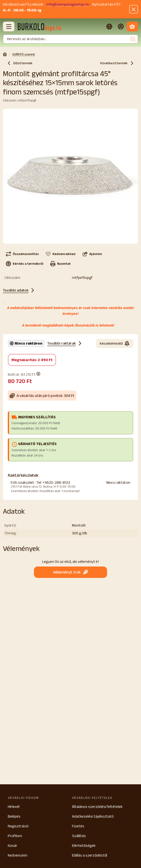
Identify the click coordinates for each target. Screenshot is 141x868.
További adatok (19, 290)
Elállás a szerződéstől (90, 855)
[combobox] (70, 39)
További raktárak (65, 343)
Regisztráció (18, 826)
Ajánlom (92, 254)
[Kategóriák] (9, 27)
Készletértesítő (115, 343)
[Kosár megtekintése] (132, 27)
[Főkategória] (5, 55)
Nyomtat (60, 263)
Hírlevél (14, 807)
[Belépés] (121, 27)
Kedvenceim (18, 855)
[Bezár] (134, 9)
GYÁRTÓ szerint (24, 54)
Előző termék (20, 63)
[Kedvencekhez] (61, 254)
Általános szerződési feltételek (97, 807)
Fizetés (78, 826)
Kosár (13, 845)
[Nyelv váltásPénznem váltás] (109, 27)
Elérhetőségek (84, 845)
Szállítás (79, 836)
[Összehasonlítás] (22, 254)
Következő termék (117, 63)
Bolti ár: (24, 374)
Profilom (15, 836)
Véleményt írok (70, 572)
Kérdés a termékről (25, 263)
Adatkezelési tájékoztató (93, 816)
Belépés (14, 816)
